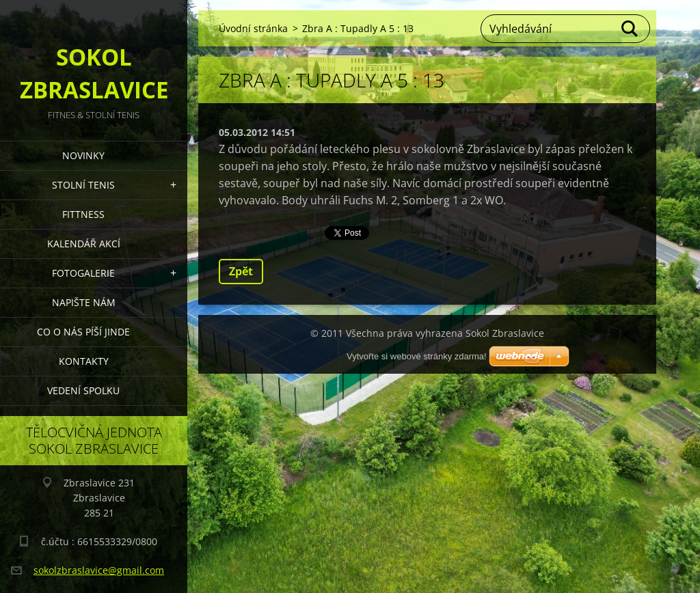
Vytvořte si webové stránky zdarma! (417, 356)
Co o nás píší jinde (83, 332)
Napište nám (84, 302)
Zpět (241, 271)
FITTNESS (83, 214)
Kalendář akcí (84, 244)
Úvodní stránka (253, 28)
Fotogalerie (83, 273)
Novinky (83, 155)
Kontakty (84, 361)
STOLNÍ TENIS (83, 185)
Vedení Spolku (83, 390)
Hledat (630, 29)
